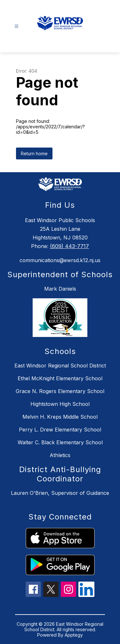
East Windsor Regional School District (60, 366)
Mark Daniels (60, 289)
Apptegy (74, 635)
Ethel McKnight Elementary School (60, 378)
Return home (34, 153)
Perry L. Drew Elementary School (60, 430)
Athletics (60, 455)
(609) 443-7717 (69, 246)
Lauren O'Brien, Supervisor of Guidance (60, 493)
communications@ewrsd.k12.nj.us (60, 260)
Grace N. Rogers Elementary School (60, 391)
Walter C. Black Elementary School (60, 442)
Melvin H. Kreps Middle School (60, 417)
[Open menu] (16, 26)
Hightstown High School (60, 404)
